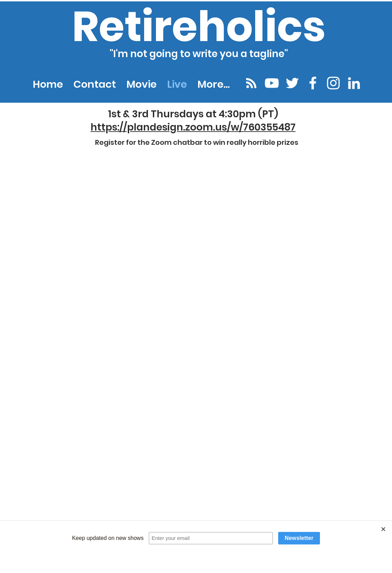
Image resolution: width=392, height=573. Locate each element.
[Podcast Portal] (251, 83)
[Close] (383, 529)
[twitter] (292, 83)
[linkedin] (354, 83)
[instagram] (333, 83)
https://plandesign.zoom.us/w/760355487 (193, 127)
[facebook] (313, 83)
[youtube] (272, 83)
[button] (214, 84)
